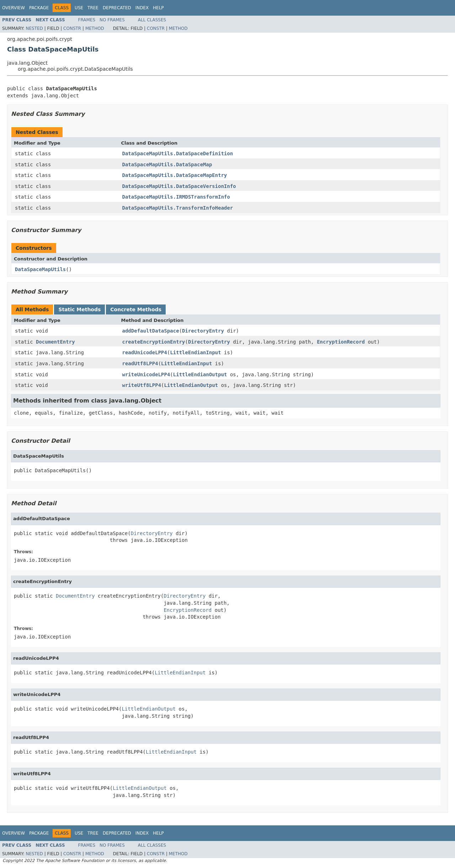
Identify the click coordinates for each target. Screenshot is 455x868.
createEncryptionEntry (154, 342)
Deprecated (117, 8)
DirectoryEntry (203, 331)
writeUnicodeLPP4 (146, 374)
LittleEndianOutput (200, 374)
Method (95, 28)
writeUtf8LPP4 (142, 385)
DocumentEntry (55, 342)
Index (142, 8)
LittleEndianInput (195, 352)
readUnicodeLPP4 (145, 352)
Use (79, 8)
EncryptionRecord (341, 342)
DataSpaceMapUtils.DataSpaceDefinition (178, 153)
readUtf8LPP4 (140, 363)
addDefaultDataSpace (151, 331)
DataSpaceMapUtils (40, 269)
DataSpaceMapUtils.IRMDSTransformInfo (176, 197)
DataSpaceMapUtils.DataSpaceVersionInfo (179, 186)
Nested (34, 28)
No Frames (112, 20)
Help (158, 8)
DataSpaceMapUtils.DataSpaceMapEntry (175, 175)
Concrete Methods (136, 309)
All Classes (152, 20)
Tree (93, 8)
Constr (72, 28)
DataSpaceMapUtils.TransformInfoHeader (178, 208)
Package (39, 8)
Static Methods (79, 309)
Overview (14, 8)
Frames (87, 20)
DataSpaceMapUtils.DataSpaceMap (167, 165)
